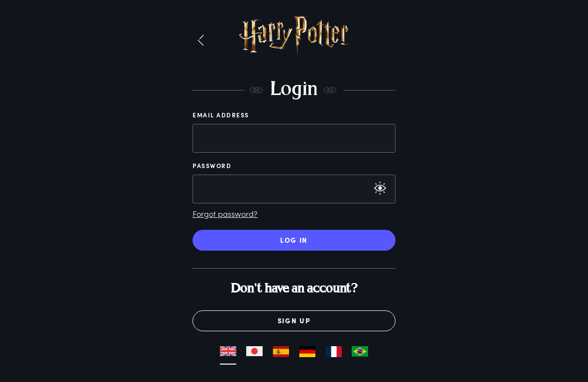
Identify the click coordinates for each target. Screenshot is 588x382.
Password (212, 166)
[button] (201, 41)
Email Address (221, 115)
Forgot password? (225, 214)
